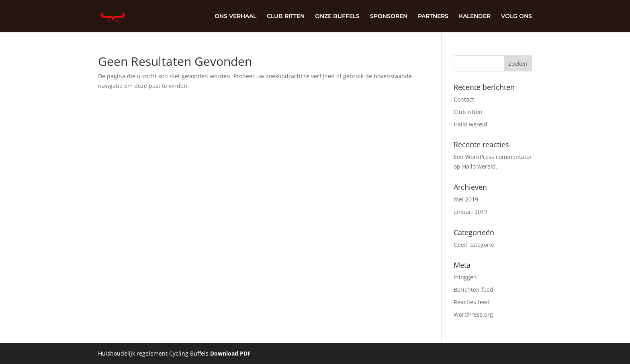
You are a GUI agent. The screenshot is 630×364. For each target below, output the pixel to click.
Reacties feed (472, 302)
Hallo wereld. (471, 124)
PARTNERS (433, 16)
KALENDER (475, 16)
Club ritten (468, 112)
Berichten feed (474, 290)
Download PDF (230, 353)
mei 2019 (466, 199)
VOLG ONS (516, 16)
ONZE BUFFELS (337, 16)
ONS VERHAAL (235, 16)
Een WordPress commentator (493, 157)
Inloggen (465, 277)
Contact (464, 99)
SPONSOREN (389, 16)
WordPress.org (473, 314)
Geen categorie (474, 245)
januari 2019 (470, 212)
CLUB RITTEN (286, 16)
